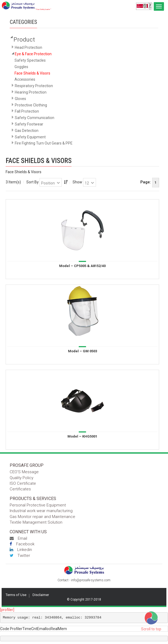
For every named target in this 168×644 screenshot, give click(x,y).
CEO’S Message (24, 472)
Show (77, 182)
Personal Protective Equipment (38, 505)
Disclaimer (41, 595)
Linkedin (21, 550)
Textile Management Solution (36, 522)
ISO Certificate (23, 483)
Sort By (33, 182)
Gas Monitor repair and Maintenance (42, 517)
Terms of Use (16, 595)
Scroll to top (151, 629)
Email (18, 538)
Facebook (22, 544)
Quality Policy (22, 478)
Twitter (20, 556)
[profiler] (7, 610)
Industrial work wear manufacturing (41, 511)
